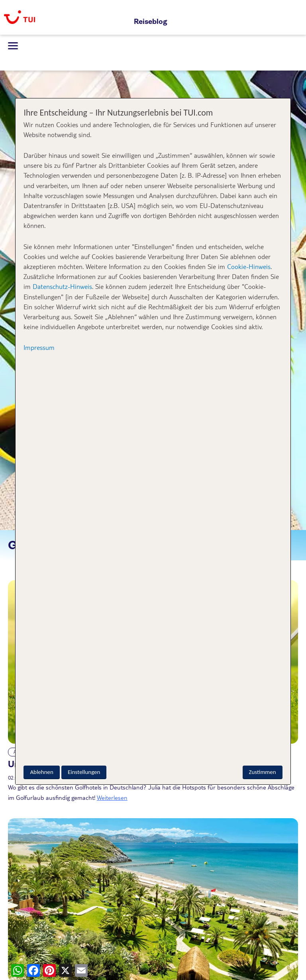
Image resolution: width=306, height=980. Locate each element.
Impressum (39, 347)
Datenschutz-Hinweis (62, 286)
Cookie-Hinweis (248, 266)
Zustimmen (263, 772)
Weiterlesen (112, 797)
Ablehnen (41, 772)
